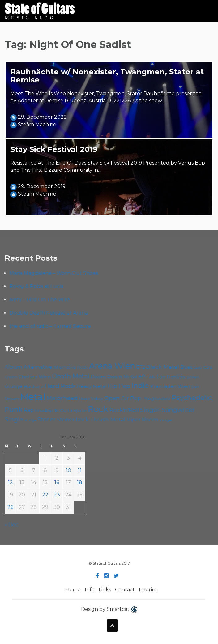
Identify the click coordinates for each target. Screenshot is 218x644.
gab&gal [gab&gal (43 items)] (192, 377)
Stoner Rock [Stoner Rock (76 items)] (73, 420)
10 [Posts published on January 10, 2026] (68, 470)
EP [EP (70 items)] (142, 377)
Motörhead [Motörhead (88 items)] (62, 398)
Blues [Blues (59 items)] (186, 367)
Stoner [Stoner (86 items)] (47, 420)
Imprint (148, 590)
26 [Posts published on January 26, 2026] (10, 507)
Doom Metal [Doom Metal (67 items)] (122, 377)
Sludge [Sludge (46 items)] (30, 420)
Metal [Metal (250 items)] (33, 397)
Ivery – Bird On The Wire (40, 300)
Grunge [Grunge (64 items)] (13, 386)
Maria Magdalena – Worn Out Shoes (54, 273)
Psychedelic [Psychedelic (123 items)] (192, 398)
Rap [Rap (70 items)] (29, 410)
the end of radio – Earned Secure (50, 326)
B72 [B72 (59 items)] (141, 367)
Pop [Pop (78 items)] (136, 398)
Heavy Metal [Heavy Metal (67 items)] (92, 386)
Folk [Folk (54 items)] (151, 377)
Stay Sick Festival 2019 (54, 149)
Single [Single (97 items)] (14, 419)
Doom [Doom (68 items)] (98, 377)
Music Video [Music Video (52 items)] (91, 399)
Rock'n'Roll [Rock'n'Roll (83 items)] (124, 410)
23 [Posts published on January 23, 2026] (57, 495)
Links (105, 590)
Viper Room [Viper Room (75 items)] (143, 420)
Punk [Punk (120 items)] (14, 409)
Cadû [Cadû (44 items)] (198, 368)
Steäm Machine (37, 124)
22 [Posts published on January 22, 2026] (45, 495)
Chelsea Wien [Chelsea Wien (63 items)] (35, 377)
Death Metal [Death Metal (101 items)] (71, 376)
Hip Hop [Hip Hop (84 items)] (119, 386)
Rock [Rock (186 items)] (98, 409)
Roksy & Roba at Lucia (36, 286)
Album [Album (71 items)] (13, 367)
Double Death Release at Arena (49, 313)
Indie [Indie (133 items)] (140, 386)
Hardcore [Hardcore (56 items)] (34, 386)
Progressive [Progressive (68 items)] (156, 398)
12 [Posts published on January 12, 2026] (11, 482)
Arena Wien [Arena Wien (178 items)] (112, 366)
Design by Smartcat (109, 610)
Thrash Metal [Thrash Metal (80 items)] (108, 419)
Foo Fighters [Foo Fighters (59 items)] (171, 377)
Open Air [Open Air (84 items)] (117, 398)
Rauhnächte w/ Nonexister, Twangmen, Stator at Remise (107, 76)
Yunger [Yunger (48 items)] (166, 420)
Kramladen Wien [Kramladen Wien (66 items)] (170, 386)
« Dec (11, 525)
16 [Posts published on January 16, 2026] (57, 482)
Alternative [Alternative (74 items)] (38, 367)
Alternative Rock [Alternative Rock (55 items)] (71, 367)
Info (90, 590)
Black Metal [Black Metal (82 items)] (163, 367)
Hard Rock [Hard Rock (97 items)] (60, 386)
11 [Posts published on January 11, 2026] (80, 470)
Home (73, 590)
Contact (125, 590)
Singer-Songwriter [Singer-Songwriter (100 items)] (167, 410)
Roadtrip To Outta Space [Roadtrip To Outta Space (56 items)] (61, 410)
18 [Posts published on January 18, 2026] (80, 482)
